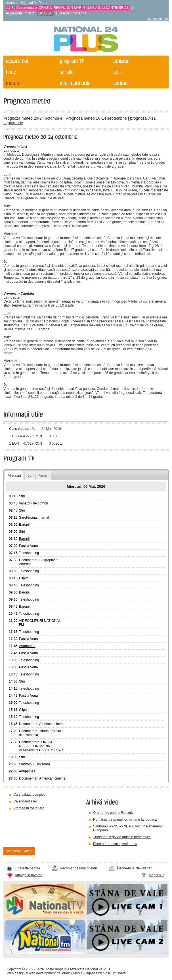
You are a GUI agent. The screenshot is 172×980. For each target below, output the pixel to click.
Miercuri (14, 475)
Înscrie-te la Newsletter (134, 868)
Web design (16, 973)
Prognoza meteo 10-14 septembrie (96, 118)
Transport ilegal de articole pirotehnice (122, 837)
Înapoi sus (157, 875)
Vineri (44, 475)
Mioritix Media (72, 973)
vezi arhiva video (19, 851)
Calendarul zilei (25, 801)
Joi (30, 475)
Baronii (24, 525)
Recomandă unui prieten (78, 868)
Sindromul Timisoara (34, 764)
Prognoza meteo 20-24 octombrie (33, 118)
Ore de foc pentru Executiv (113, 813)
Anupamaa (27, 646)
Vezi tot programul (72, 13)
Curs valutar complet (29, 795)
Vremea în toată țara (29, 808)
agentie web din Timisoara (106, 973)
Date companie (157, 19)
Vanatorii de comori (34, 503)
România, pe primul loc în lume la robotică (125, 820)
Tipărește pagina (27, 868)
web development (42, 973)
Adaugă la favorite (29, 875)
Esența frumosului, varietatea (115, 844)
